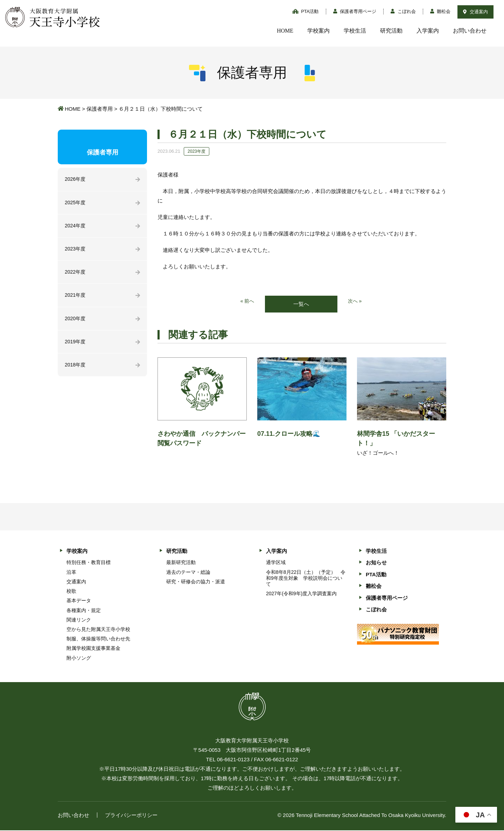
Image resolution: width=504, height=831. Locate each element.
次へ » (355, 301)
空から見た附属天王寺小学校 (98, 630)
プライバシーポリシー (131, 816)
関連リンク (79, 620)
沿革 (71, 572)
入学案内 (428, 31)
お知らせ (376, 563)
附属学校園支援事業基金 (93, 649)
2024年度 (76, 227)
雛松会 (440, 11)
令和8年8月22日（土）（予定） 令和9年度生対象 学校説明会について (306, 578)
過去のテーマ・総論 (188, 572)
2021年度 (76, 299)
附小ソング (79, 658)
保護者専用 (100, 109)
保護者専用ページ (355, 11)
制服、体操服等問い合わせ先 (98, 639)
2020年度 (76, 322)
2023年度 (76, 251)
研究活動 (391, 31)
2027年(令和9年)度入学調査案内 (301, 594)
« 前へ (247, 301)
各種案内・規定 (84, 611)
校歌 (71, 592)
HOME (285, 31)
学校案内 (318, 31)
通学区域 (276, 563)
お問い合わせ (470, 31)
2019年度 (76, 346)
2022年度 (76, 275)
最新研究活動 (181, 563)
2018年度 (76, 370)
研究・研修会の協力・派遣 (196, 582)
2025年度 (76, 203)
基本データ (79, 601)
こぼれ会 (403, 11)
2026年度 (76, 180)
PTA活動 (306, 11)
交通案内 (475, 12)
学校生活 (355, 31)
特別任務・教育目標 (89, 563)
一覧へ (301, 304)
